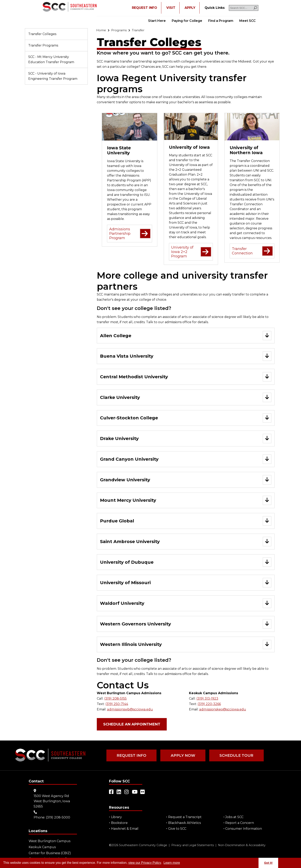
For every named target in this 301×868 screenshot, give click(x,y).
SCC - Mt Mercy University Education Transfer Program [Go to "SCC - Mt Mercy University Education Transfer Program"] (51, 59)
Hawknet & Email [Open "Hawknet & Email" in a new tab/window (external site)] (125, 829)
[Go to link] (70, 7)
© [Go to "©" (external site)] (110, 846)
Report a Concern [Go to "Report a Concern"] (240, 823)
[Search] (255, 8)
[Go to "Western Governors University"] (186, 625)
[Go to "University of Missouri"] (186, 583)
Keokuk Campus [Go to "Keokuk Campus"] (42, 847)
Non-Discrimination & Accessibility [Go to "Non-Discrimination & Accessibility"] (242, 846)
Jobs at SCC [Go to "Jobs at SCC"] (235, 817)
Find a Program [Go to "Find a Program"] (221, 21)
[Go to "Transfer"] (139, 30)
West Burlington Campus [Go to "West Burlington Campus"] (49, 841)
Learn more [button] (172, 863)
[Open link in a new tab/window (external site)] (111, 792)
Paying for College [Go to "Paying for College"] (187, 21)
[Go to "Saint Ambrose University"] (186, 542)
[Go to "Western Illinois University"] (186, 645)
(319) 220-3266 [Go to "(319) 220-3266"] (209, 705)
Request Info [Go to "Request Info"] (131, 756)
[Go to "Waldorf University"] (186, 604)
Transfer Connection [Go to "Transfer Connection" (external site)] (252, 251)
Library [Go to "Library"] (116, 817)
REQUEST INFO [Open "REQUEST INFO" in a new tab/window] (144, 8)
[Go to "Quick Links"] (215, 8)
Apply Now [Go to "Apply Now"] (182, 756)
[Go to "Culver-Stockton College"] (186, 418)
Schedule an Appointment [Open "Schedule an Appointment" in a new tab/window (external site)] (132, 725)
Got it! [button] (268, 863)
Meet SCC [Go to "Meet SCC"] (247, 21)
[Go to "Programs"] (119, 30)
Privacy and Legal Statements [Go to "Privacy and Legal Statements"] (193, 846)
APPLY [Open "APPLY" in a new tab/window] (190, 8)
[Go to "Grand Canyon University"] (186, 460)
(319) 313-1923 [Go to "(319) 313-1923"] (207, 699)
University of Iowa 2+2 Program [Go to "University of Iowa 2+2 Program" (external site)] (191, 252)
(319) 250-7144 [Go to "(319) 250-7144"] (117, 705)
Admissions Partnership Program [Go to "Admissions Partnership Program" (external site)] (130, 234)
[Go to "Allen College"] (186, 336)
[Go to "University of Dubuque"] (186, 563)
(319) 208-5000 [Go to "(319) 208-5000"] (58, 818)
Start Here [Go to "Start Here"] (157, 21)
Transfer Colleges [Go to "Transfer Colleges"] (42, 34)
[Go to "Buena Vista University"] (186, 356)
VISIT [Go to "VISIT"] (171, 8)
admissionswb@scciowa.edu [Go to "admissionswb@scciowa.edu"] (129, 710)
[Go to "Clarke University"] (186, 398)
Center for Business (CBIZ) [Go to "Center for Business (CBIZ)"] (50, 853)
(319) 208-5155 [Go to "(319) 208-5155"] (115, 699)
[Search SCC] (244, 8)
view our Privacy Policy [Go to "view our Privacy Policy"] (145, 863)
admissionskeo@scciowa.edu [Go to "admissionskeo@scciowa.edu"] (222, 710)
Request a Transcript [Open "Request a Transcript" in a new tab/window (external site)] (185, 817)
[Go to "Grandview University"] (186, 480)
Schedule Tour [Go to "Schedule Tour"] (235, 756)
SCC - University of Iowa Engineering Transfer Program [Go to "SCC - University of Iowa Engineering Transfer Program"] (53, 76)
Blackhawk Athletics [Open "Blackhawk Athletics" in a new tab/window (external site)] (184, 823)
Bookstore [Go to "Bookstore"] (119, 823)
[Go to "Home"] (101, 30)
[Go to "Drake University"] (186, 439)
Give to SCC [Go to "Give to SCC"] (177, 829)
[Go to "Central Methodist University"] (186, 377)
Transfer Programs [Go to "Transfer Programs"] (43, 45)
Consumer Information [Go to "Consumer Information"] (244, 829)
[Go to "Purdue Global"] (186, 522)
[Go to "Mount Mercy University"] (186, 501)
